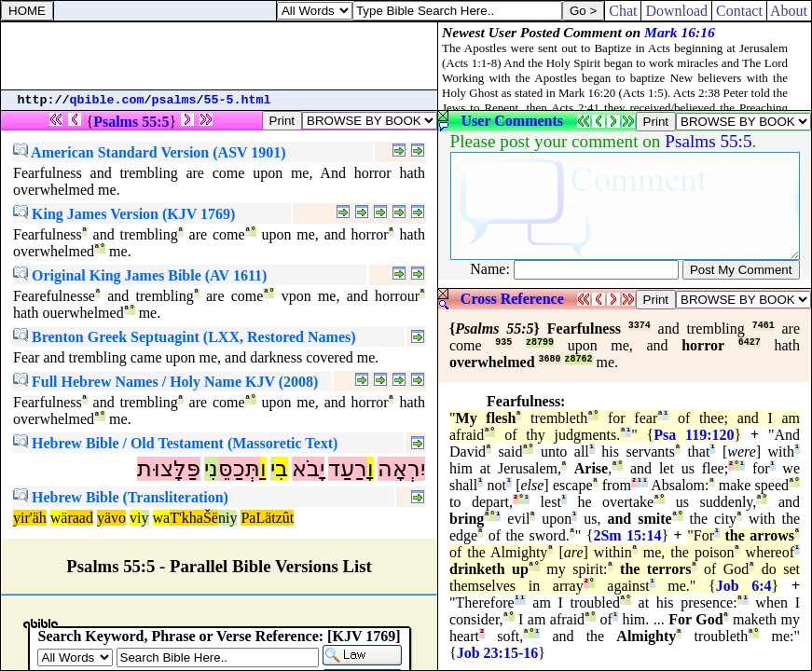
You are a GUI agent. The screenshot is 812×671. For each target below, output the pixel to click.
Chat (623, 11)
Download (676, 11)
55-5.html (238, 100)
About (789, 11)
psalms (174, 100)
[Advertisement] (219, 56)
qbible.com (107, 100)
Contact (739, 11)
